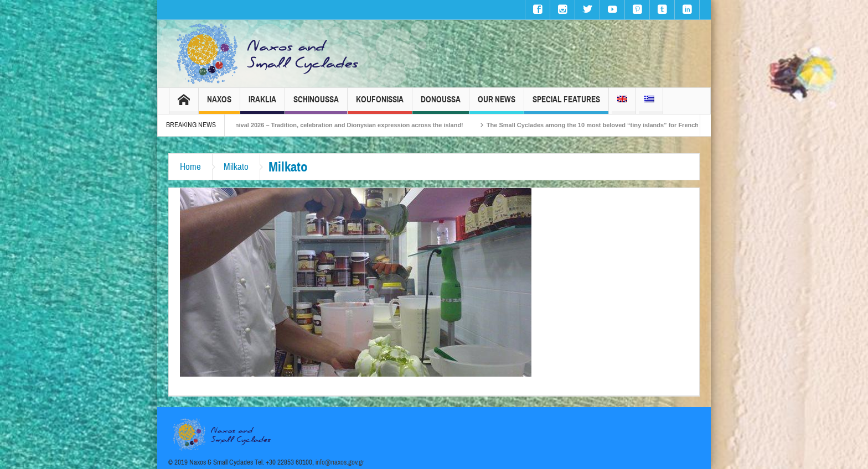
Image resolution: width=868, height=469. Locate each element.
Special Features (566, 104)
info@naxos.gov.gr (340, 462)
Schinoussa (316, 104)
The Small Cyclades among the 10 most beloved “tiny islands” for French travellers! (617, 125)
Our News (497, 104)
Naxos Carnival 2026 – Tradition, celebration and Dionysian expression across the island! (343, 125)
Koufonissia (380, 104)
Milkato (236, 167)
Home (190, 167)
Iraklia (262, 104)
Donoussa (441, 104)
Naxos (219, 104)
